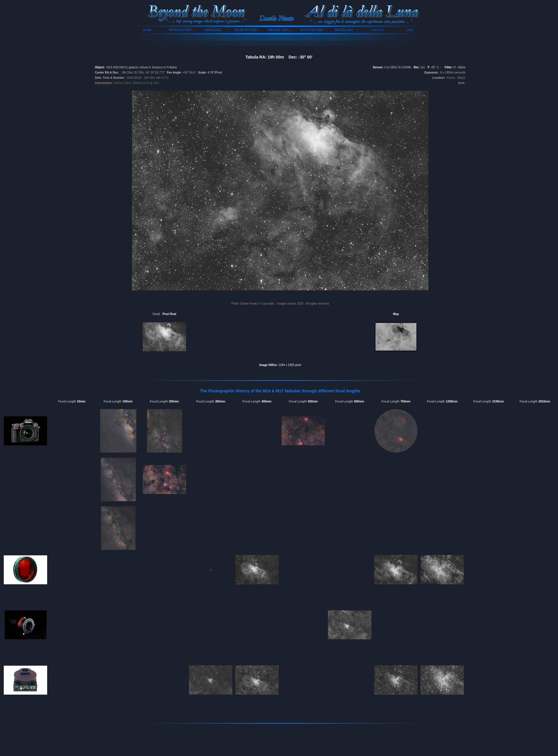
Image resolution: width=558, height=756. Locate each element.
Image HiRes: (268, 365)
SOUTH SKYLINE (311, 30)
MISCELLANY (344, 30)
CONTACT (377, 30)
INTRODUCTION (180, 30)
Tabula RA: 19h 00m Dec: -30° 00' (279, 57)
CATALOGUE (213, 30)
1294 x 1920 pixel (289, 365)
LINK (410, 30)
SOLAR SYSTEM (246, 30)
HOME (147, 30)
